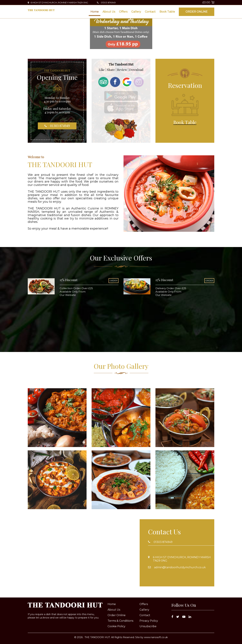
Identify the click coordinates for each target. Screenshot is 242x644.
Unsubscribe (148, 626)
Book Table (167, 12)
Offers (123, 12)
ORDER (114, 281)
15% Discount (69, 280)
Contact (150, 12)
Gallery (136, 12)
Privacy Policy (149, 621)
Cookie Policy (116, 626)
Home (95, 12)
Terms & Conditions (120, 621)
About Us (109, 12)
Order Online (197, 12)
